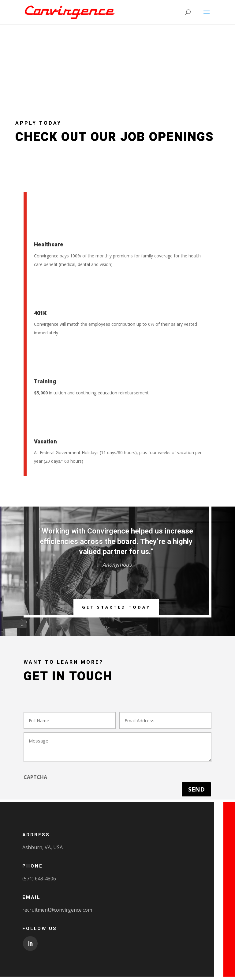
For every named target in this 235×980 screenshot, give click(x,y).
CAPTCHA (35, 781)
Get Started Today (116, 608)
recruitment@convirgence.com (57, 913)
